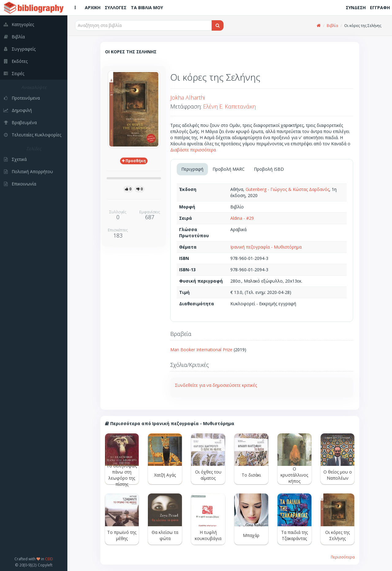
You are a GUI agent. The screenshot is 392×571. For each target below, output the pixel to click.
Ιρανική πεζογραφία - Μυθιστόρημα (266, 247)
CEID (49, 559)
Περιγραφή (192, 169)
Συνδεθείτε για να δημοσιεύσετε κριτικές (216, 385)
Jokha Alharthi (188, 97)
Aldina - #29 (242, 218)
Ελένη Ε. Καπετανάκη (229, 106)
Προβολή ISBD (269, 169)
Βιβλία (332, 26)
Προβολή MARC (229, 169)
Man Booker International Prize (201, 350)
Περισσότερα (343, 557)
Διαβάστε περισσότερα (193, 150)
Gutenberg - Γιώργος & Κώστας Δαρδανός (287, 189)
